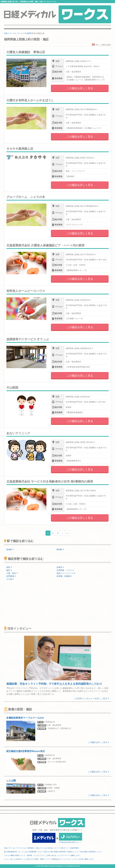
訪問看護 (11, 576)
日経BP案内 (74, 848)
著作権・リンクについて (36, 855)
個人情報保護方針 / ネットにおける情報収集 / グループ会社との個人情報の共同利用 (35, 852)
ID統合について (73, 852)
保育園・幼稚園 (64, 576)
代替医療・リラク (65, 570)
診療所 (60, 567)
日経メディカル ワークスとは (15, 848)
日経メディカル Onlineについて (47, 848)
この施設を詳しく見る (80, 88)
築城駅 (10, 549)
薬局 (66, 573)
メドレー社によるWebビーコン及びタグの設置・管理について (27, 859)
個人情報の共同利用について (91, 852)
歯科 (9, 570)
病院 (9, 567)
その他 (10, 579)
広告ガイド (64, 848)
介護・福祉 (12, 573)
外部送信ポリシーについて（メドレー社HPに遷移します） (73, 859)
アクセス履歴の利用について (15, 855)
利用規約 (31, 848)
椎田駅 (60, 549)
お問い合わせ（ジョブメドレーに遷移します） (64, 855)
